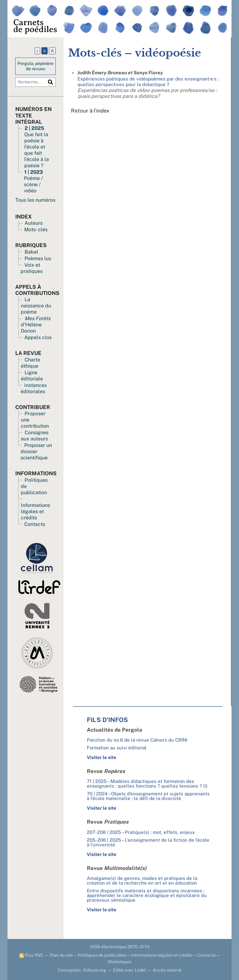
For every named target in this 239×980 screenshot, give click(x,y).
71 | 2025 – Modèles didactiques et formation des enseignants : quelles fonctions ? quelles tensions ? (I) (147, 784)
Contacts (35, 524)
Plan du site (61, 955)
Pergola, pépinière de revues (35, 66)
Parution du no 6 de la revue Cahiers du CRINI (137, 740)
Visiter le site (102, 757)
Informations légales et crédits (35, 511)
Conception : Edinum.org (82, 970)
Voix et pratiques (32, 268)
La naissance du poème (36, 306)
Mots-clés (36, 230)
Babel (31, 252)
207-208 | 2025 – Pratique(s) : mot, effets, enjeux (141, 832)
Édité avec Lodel (129, 970)
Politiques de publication (102, 955)
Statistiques (119, 962)
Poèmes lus (38, 258)
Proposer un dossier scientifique (36, 451)
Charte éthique (30, 363)
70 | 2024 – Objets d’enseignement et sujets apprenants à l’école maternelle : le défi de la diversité (148, 796)
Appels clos (38, 337)
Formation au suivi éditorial (117, 748)
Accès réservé (167, 970)
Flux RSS (31, 955)
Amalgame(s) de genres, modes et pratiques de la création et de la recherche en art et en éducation (142, 881)
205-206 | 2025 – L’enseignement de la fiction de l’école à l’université (148, 842)
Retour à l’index (90, 111)
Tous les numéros (35, 200)
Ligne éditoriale (32, 376)
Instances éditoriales (34, 388)
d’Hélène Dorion (36, 325)
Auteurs (34, 223)
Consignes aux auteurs (35, 436)
